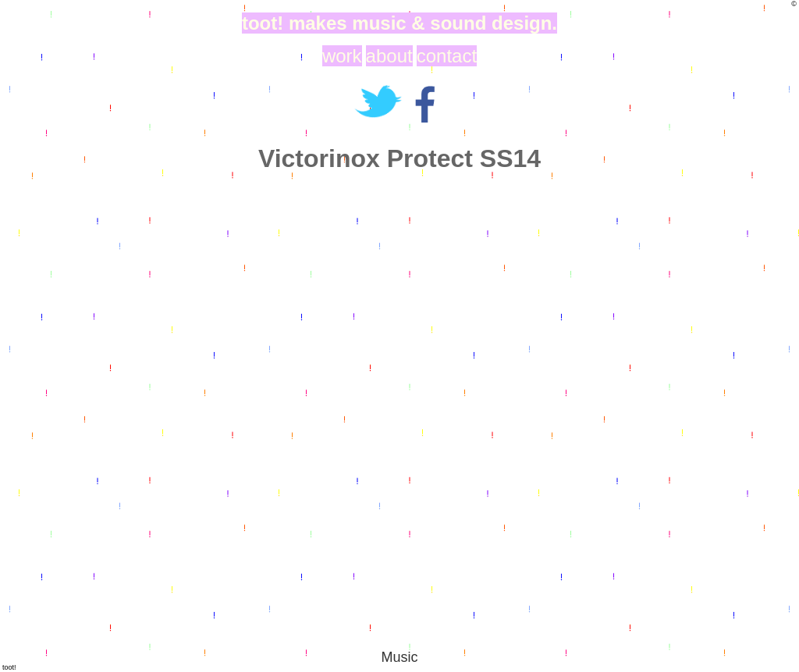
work (342, 56)
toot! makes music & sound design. (399, 23)
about (389, 56)
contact (447, 56)
